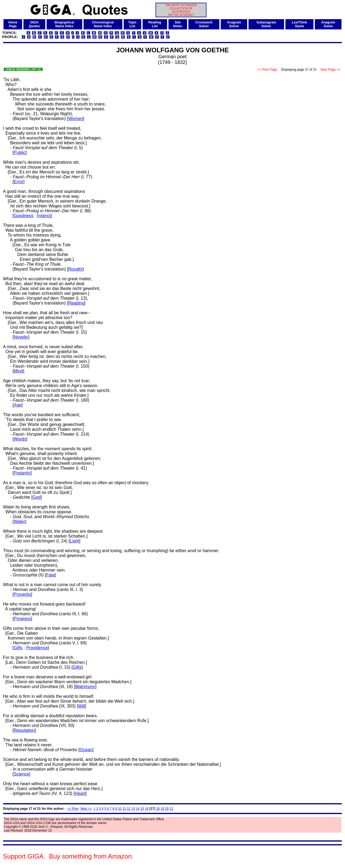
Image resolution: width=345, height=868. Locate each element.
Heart (80, 793)
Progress (22, 619)
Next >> (86, 809)
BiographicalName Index (65, 24)
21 (171, 809)
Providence (37, 648)
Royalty (75, 269)
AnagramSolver (234, 24)
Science (21, 774)
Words (20, 439)
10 (120, 809)
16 (147, 809)
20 (167, 809)
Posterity (22, 473)
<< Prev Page (267, 70)
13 (133, 809)
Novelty (21, 337)
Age (18, 405)
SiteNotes (178, 24)
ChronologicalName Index (103, 24)
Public (20, 153)
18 (158, 809)
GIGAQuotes (34, 24)
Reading (76, 303)
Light (75, 541)
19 (162, 809)
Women (76, 119)
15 (142, 809)
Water (19, 522)
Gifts (18, 648)
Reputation (24, 730)
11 (124, 809)
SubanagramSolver (266, 24)
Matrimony (85, 687)
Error (19, 182)
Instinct (44, 216)
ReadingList (155, 24)
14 (138, 809)
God (36, 497)
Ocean (86, 750)
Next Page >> (330, 70)
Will (81, 706)
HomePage (13, 24)
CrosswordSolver (204, 24)
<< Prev (73, 809)
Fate (50, 575)
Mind (18, 371)
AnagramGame (328, 24)
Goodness (24, 216)
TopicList (132, 24)
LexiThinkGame (299, 24)
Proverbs (22, 594)
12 (129, 809)
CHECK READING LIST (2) (23, 69)
